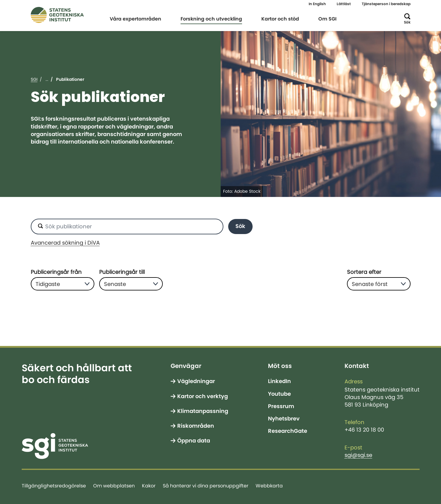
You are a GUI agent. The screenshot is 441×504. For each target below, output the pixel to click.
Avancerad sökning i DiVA (65, 243)
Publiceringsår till (122, 272)
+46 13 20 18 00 (364, 430)
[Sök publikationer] (127, 227)
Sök (240, 226)
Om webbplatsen (114, 486)
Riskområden (196, 426)
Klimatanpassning (203, 411)
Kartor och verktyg (203, 396)
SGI (34, 79)
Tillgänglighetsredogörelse (54, 486)
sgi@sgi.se (358, 455)
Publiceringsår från (56, 272)
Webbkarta (269, 486)
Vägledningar (196, 381)
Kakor (149, 486)
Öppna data (194, 441)
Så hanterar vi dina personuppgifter (206, 486)
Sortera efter (364, 272)
